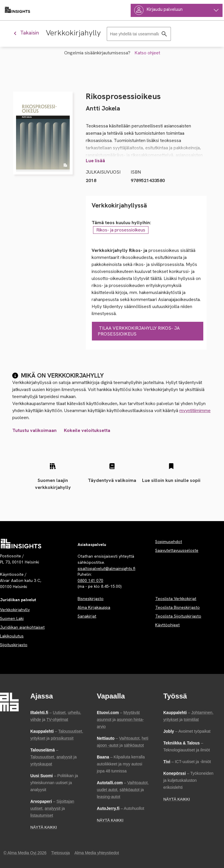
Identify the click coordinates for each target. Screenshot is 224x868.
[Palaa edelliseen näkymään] (29, 33)
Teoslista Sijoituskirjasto (178, 616)
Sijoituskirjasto (14, 645)
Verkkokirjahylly (15, 610)
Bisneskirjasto (91, 599)
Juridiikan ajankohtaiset (22, 627)
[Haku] (139, 34)
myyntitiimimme (195, 410)
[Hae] (164, 34)
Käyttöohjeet (167, 625)
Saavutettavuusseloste (177, 550)
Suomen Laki (12, 618)
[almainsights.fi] (17, 10)
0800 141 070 (90, 580)
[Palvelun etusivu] (21, 544)
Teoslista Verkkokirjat (176, 599)
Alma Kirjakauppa (94, 607)
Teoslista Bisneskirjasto (177, 607)
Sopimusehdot (169, 542)
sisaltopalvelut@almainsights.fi (106, 568)
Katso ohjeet (147, 53)
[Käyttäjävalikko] (177, 10)
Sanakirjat (87, 616)
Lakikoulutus (12, 636)
